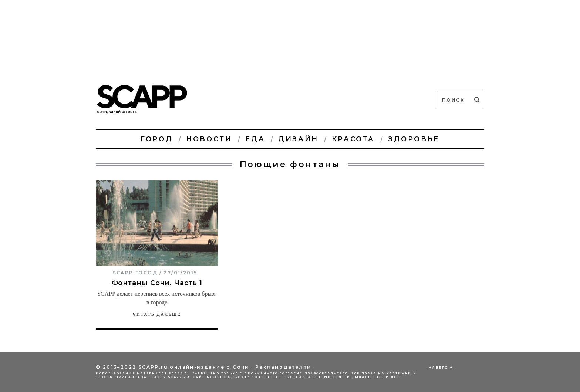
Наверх (441, 368)
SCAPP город (135, 273)
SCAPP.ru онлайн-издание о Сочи (194, 367)
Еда (255, 139)
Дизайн (298, 139)
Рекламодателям (284, 367)
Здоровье (414, 139)
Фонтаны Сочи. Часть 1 (157, 283)
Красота (353, 139)
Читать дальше (157, 314)
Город (157, 139)
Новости (209, 139)
